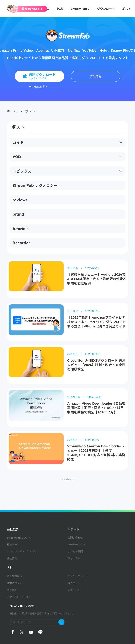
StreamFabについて (19, 538)
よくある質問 (75, 551)
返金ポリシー (75, 590)
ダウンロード (106, 9)
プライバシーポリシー (19, 597)
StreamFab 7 (80, 9)
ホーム (12, 111)
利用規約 (12, 590)
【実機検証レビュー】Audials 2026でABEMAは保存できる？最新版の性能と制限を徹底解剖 (97, 279)
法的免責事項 (14, 576)
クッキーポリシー (78, 576)
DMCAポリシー (16, 583)
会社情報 (12, 558)
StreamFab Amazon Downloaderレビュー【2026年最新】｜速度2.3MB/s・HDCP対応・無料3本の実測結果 (96, 453)
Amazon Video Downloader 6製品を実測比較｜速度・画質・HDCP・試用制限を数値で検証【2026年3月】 (96, 408)
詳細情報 (96, 76)
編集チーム (13, 545)
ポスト (127, 9)
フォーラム (74, 558)
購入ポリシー (75, 583)
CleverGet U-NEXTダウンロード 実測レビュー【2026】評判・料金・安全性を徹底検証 (96, 365)
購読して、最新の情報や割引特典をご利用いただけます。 (42, 613)
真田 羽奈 (73, 268)
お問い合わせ (75, 538)
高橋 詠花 (73, 354)
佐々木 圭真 (74, 397)
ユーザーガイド (77, 545)
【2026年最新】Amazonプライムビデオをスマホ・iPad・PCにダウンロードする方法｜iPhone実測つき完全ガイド (97, 322)
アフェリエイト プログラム (22, 551)
